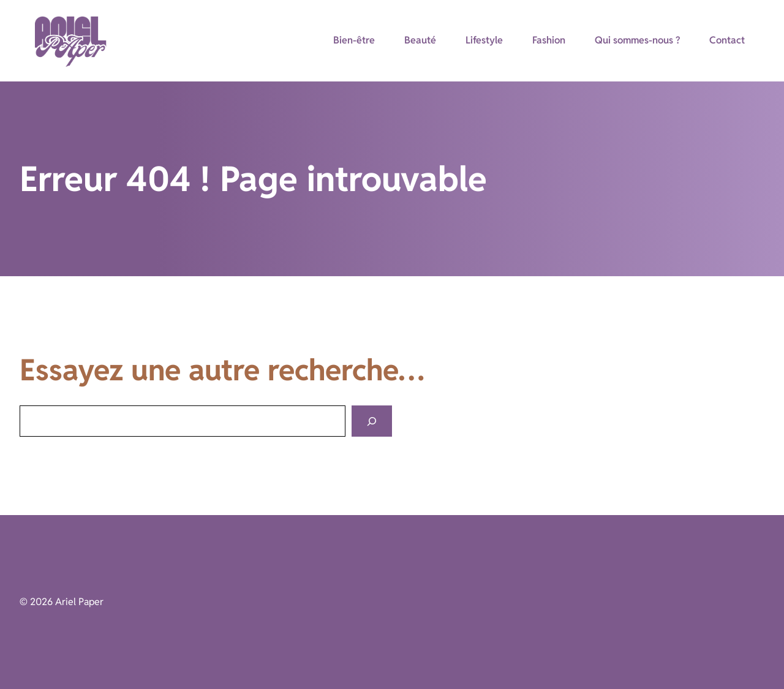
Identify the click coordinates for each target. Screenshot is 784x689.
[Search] (372, 421)
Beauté (420, 40)
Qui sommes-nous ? (637, 40)
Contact (727, 40)
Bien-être (354, 40)
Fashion (549, 40)
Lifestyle (484, 40)
